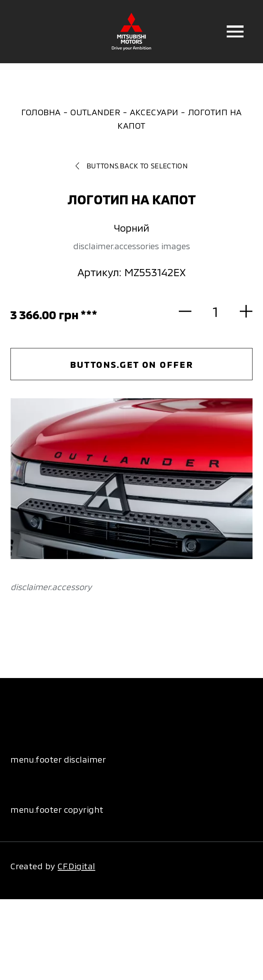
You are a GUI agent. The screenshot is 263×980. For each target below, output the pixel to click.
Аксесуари (154, 112)
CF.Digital (77, 866)
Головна (41, 112)
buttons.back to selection (131, 166)
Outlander (95, 112)
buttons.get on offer (132, 364)
